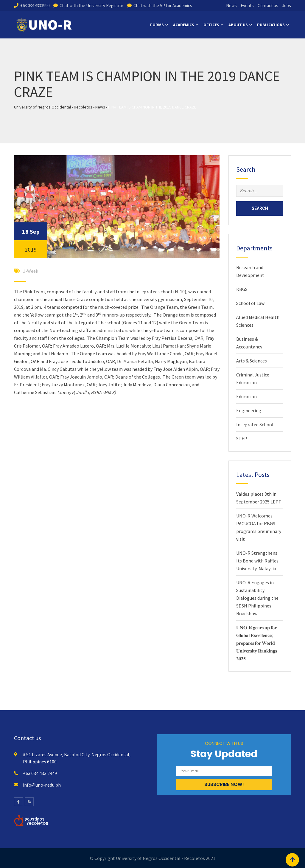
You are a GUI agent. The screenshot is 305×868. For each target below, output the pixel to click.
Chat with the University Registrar (91, 6)
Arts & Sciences (252, 361)
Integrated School (255, 424)
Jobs (287, 6)
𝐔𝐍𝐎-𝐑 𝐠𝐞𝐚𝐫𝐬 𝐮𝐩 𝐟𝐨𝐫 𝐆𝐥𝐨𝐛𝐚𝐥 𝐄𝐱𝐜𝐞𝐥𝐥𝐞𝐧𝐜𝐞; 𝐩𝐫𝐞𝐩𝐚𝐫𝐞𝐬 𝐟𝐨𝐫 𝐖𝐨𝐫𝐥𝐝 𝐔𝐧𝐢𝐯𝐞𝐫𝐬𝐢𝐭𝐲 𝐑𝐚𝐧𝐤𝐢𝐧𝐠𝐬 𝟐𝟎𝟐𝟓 (257, 643)
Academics (184, 25)
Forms (157, 25)
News (231, 6)
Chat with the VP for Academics (163, 6)
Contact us (268, 6)
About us (238, 25)
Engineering (249, 410)
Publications (271, 25)
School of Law (250, 303)
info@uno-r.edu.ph (42, 785)
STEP (242, 438)
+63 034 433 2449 (40, 773)
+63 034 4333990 (35, 6)
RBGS (242, 289)
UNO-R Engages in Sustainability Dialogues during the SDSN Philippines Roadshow (257, 598)
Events (247, 6)
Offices (211, 25)
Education (246, 396)
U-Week (30, 271)
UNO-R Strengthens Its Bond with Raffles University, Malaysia (257, 561)
